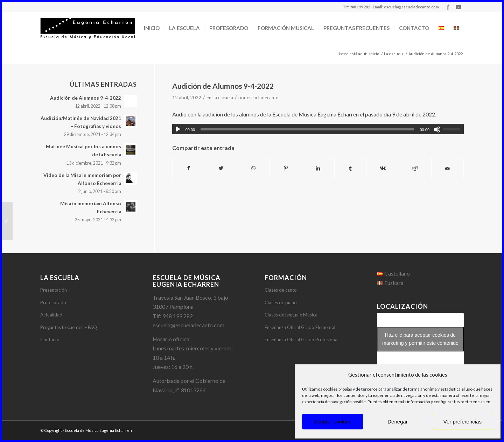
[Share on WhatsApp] (253, 168)
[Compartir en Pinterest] (286, 168)
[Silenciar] (437, 129)
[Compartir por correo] (447, 168)
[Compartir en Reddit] (415, 168)
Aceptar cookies (333, 422)
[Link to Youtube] (458, 7)
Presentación (54, 290)
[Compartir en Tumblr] (351, 168)
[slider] (307, 129)
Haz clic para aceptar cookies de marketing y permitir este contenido (420, 339)
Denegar (398, 422)
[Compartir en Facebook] (189, 168)
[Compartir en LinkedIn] (318, 168)
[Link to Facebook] (448, 7)
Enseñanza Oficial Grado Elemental (300, 327)
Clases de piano (281, 302)
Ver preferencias (463, 422)
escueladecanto (263, 98)
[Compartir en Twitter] (221, 168)
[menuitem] (152, 28)
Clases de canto (281, 290)
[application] (318, 129)
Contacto (50, 340)
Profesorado (53, 302)
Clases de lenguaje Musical (292, 315)
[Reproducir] (178, 129)
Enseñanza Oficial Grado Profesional (302, 340)
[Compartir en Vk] (383, 168)
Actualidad (51, 315)
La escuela (223, 98)
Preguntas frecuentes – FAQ (69, 327)
